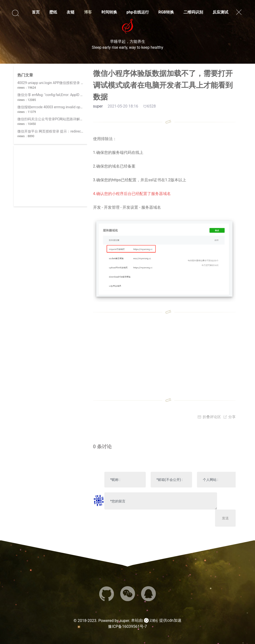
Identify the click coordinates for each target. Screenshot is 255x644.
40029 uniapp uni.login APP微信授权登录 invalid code (58, 83)
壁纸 (53, 12)
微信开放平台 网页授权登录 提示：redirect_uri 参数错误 (60, 131)
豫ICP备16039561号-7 (127, 626)
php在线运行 (138, 12)
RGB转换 (166, 12)
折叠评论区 (209, 417)
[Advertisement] (50, 176)
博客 (88, 12)
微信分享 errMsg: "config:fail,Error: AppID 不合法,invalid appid (64, 95)
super (124, 621)
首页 (36, 12)
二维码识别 (193, 12)
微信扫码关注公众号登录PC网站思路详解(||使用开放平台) (61, 119)
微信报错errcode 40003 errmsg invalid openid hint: (56, 107)
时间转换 (109, 12)
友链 (71, 12)
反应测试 (220, 12)
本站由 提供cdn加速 (156, 620)
